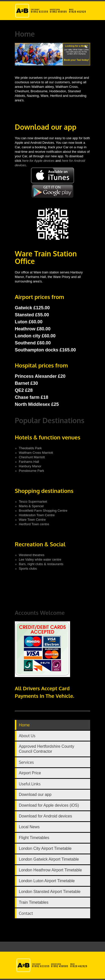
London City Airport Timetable (45, 848)
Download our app (35, 795)
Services (26, 762)
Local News (29, 827)
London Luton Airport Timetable (47, 881)
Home (24, 725)
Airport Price (30, 773)
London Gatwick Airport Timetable (49, 859)
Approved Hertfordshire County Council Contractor (47, 749)
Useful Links (30, 784)
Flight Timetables (34, 838)
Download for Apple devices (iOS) (49, 805)
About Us (27, 736)
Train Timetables (34, 902)
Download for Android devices (45, 816)
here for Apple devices (39, 161)
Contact (26, 913)
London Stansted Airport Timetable (50, 892)
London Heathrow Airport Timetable (50, 870)
